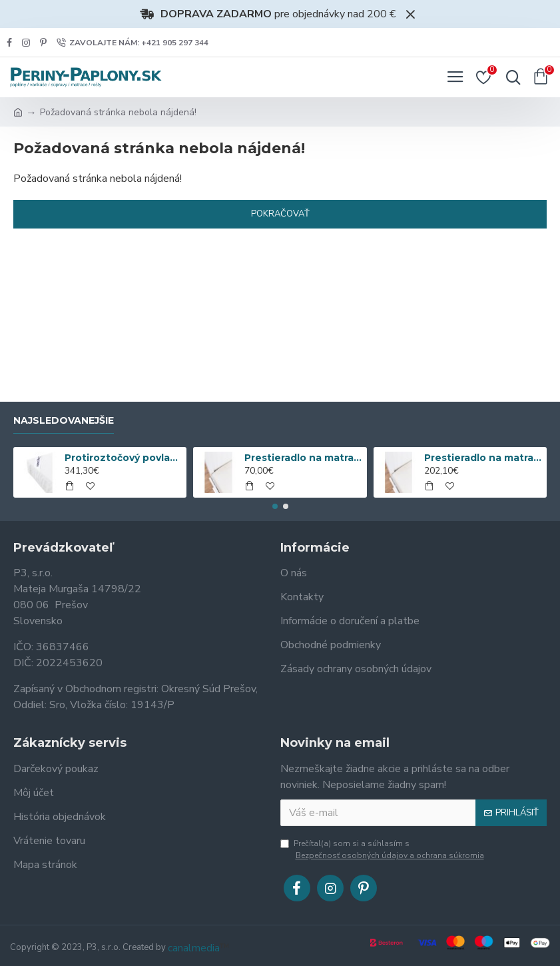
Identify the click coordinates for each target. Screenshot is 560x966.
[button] (275, 506)
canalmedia (194, 948)
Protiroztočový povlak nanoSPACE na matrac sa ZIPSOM (124, 458)
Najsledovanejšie (64, 421)
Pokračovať (280, 214)
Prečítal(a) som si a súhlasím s (383, 850)
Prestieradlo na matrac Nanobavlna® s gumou (303, 458)
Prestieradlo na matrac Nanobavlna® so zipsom (483, 458)
